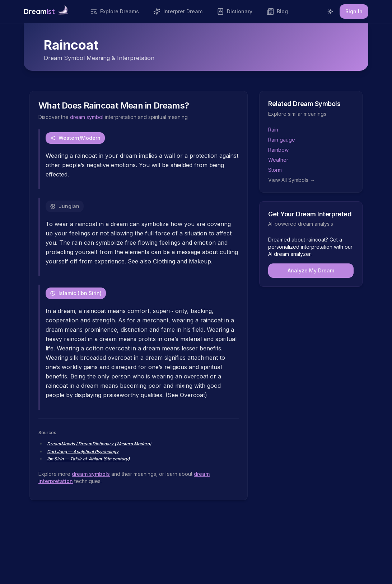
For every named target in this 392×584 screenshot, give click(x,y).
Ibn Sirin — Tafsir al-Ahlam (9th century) (88, 459)
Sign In (354, 11)
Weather (278, 160)
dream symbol (87, 117)
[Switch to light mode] (330, 12)
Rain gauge (282, 140)
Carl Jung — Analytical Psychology (83, 452)
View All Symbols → (291, 180)
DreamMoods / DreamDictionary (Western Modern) (99, 444)
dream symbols (91, 474)
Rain (273, 130)
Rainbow (278, 150)
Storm (275, 170)
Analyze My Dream (311, 270)
